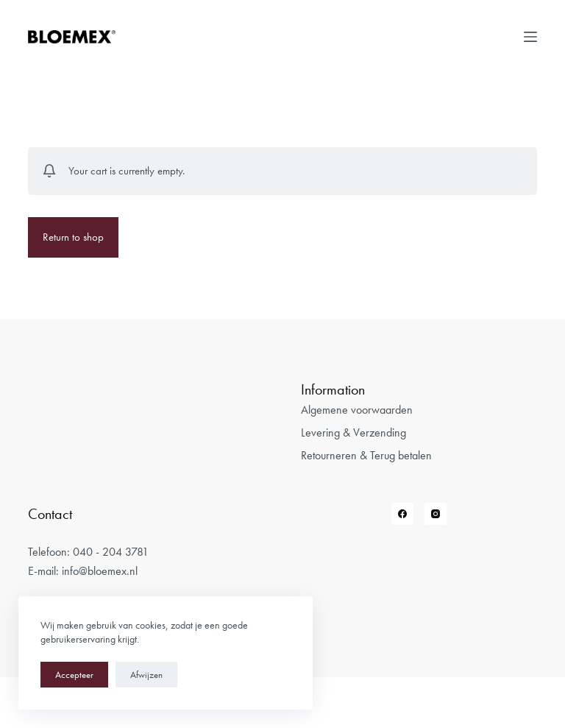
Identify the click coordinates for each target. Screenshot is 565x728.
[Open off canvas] (530, 37)
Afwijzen (146, 675)
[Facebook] (402, 514)
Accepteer (74, 675)
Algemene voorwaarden (357, 410)
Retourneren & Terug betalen (366, 455)
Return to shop (73, 237)
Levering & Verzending (353, 432)
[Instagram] (436, 514)
